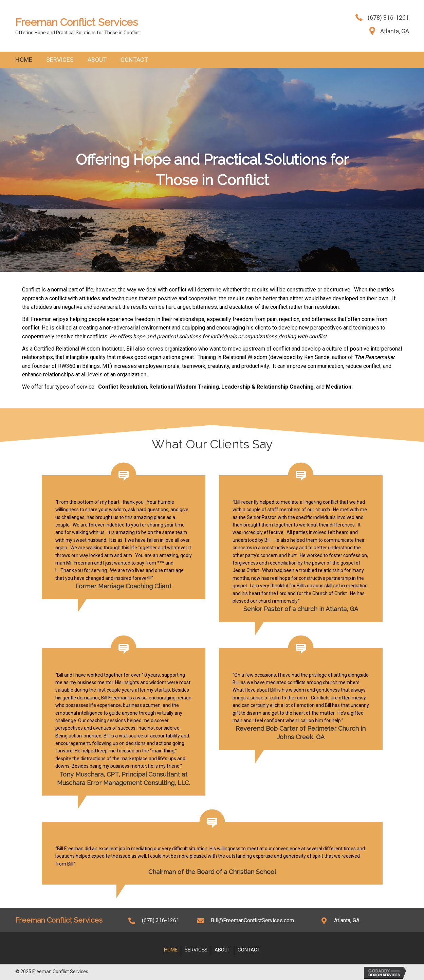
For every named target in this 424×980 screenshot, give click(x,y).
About (97, 60)
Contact (134, 60)
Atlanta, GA (395, 31)
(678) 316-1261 (388, 17)
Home (24, 60)
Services (60, 60)
